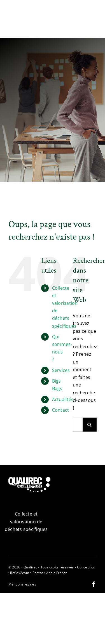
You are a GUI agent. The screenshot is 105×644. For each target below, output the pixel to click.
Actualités (63, 399)
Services (61, 370)
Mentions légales (22, 584)
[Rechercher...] (78, 425)
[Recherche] (90, 425)
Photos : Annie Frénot (50, 573)
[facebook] (94, 584)
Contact (61, 410)
